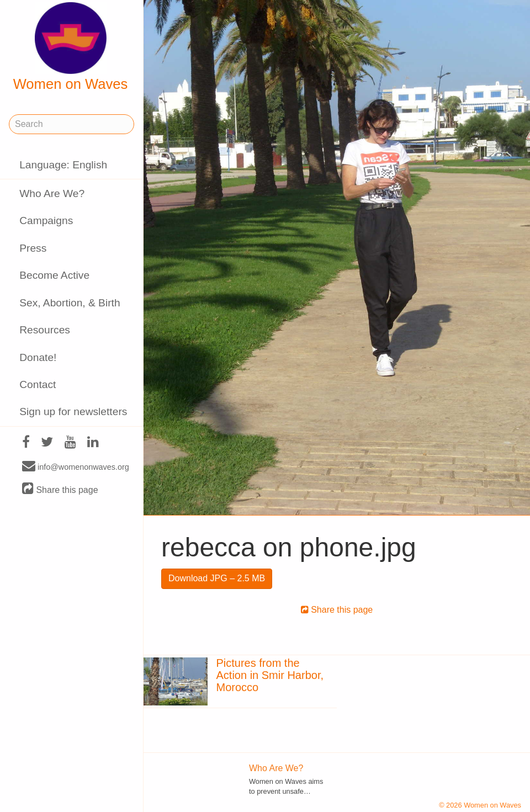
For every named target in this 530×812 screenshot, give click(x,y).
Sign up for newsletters (73, 412)
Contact (38, 384)
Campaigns (46, 221)
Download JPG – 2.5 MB (217, 578)
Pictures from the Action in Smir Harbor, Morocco (270, 675)
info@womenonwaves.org (76, 466)
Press (33, 248)
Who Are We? (52, 193)
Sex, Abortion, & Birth (70, 303)
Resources (45, 330)
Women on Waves (71, 47)
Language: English (63, 165)
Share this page (60, 489)
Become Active (54, 275)
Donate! (38, 357)
